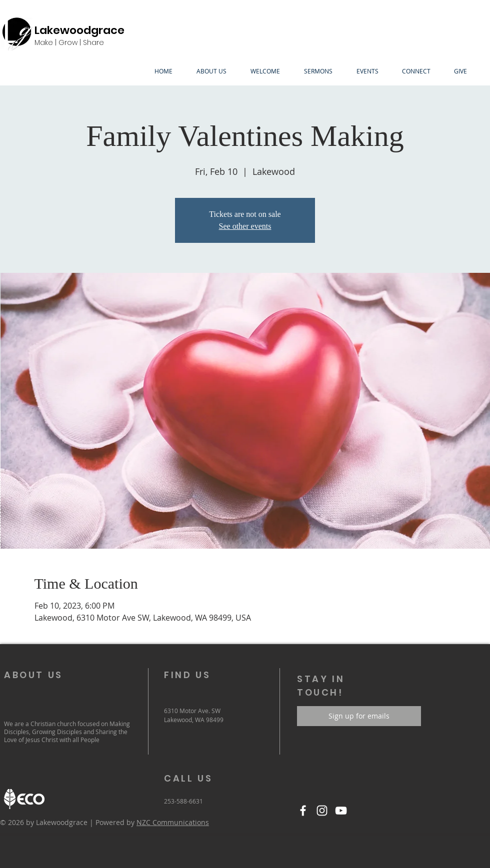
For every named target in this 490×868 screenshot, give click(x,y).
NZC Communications (173, 822)
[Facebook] (303, 811)
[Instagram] (322, 811)
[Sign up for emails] (359, 716)
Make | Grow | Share (69, 42)
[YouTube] (341, 811)
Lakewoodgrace (79, 30)
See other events (245, 226)
